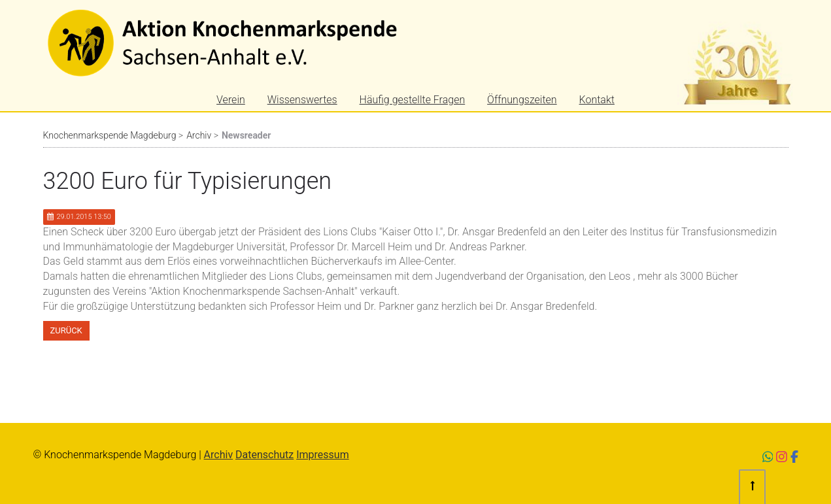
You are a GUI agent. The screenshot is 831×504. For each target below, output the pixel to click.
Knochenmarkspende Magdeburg (110, 135)
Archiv (199, 135)
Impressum (323, 455)
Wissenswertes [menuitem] (302, 100)
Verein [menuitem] (231, 100)
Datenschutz (264, 455)
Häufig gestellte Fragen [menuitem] (413, 100)
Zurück (66, 330)
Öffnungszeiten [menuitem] (522, 100)
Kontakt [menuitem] (597, 100)
